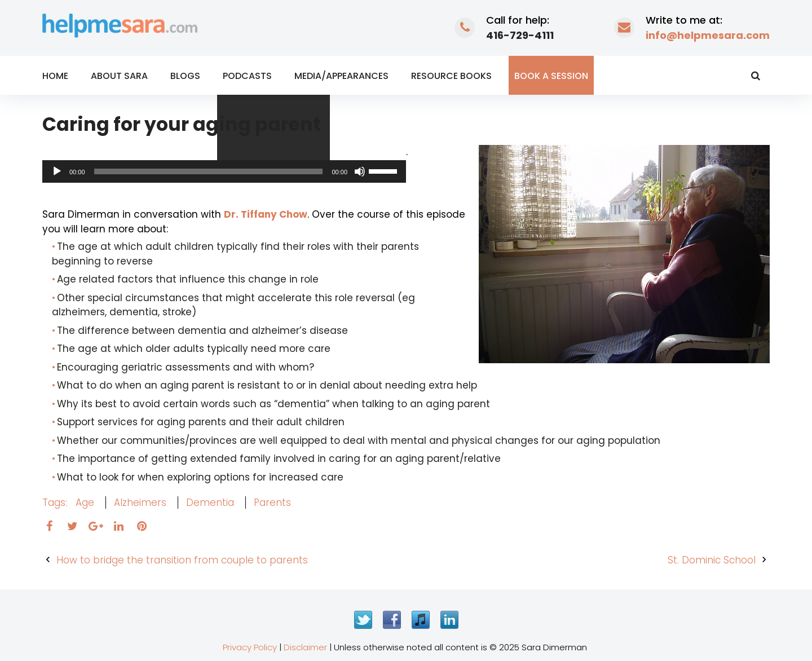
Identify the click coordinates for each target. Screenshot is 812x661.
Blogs (185, 76)
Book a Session (551, 76)
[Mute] (360, 171)
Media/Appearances (341, 76)
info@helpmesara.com (708, 35)
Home (55, 76)
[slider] (209, 171)
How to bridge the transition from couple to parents (182, 560)
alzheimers (140, 503)
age (85, 503)
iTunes (421, 620)
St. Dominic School (712, 560)
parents (272, 503)
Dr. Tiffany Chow (266, 214)
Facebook (392, 620)
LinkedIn (449, 620)
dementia (210, 503)
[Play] (57, 171)
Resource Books (451, 76)
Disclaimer (305, 647)
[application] (224, 171)
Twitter (363, 620)
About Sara (119, 76)
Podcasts (247, 76)
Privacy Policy (250, 647)
